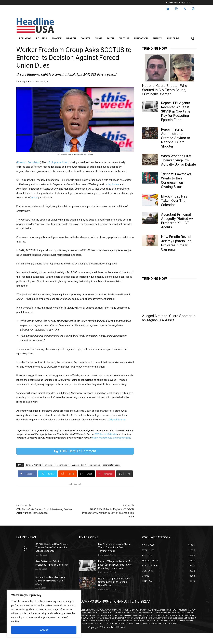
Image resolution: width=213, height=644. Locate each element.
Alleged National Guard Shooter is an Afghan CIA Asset (169, 318)
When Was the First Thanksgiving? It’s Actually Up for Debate (178, 160)
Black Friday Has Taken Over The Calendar (174, 201)
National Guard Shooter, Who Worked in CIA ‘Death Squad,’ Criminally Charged (165, 90)
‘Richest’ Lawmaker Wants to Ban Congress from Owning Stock (176, 180)
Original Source (117, 420)
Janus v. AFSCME (34, 465)
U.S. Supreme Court (58, 162)
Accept (44, 630)
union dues (95, 465)
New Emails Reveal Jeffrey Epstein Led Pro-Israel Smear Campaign (176, 243)
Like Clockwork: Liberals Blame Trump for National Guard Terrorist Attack (114, 548)
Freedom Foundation (29, 162)
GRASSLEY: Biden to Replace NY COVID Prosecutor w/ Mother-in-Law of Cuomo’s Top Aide (108, 513)
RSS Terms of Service (106, 434)
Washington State (111, 465)
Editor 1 (30, 81)
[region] (44, 613)
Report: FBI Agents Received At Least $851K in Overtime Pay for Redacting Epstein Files (176, 111)
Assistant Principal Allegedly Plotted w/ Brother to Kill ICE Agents (177, 221)
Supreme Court (79, 465)
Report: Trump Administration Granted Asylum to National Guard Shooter (176, 138)
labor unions (63, 465)
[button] (193, 38)
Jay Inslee (113, 184)
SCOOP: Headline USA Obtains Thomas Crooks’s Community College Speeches (52, 548)
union (34, 198)
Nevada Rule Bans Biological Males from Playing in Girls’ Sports (50, 581)
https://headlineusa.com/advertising (111, 438)
